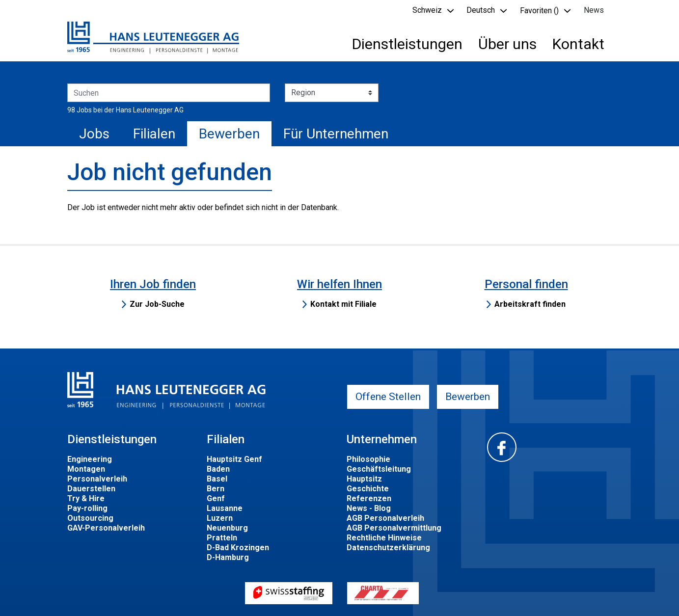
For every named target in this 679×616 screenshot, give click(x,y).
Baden (218, 469)
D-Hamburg (228, 557)
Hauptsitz (364, 479)
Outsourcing (90, 518)
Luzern (220, 518)
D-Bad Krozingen (238, 548)
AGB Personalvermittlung (394, 528)
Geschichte (368, 489)
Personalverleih (97, 479)
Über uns (507, 44)
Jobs (94, 134)
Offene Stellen (388, 397)
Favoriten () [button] (539, 11)
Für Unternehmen (336, 134)
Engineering (90, 459)
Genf (216, 498)
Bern (216, 489)
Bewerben (229, 134)
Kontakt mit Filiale (343, 304)
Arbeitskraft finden (530, 304)
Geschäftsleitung (379, 469)
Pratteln (222, 538)
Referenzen (369, 498)
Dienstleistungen (407, 44)
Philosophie (368, 459)
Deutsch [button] (481, 10)
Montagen (86, 469)
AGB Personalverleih (385, 518)
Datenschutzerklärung (388, 548)
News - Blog (369, 508)
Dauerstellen (91, 489)
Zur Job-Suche (157, 304)
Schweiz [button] (427, 10)
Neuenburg (227, 528)
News (594, 10)
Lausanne (225, 508)
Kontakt (578, 44)
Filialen (154, 134)
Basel (217, 479)
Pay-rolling (87, 508)
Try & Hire (86, 498)
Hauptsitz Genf (234, 459)
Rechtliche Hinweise (384, 538)
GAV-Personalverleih (106, 528)
